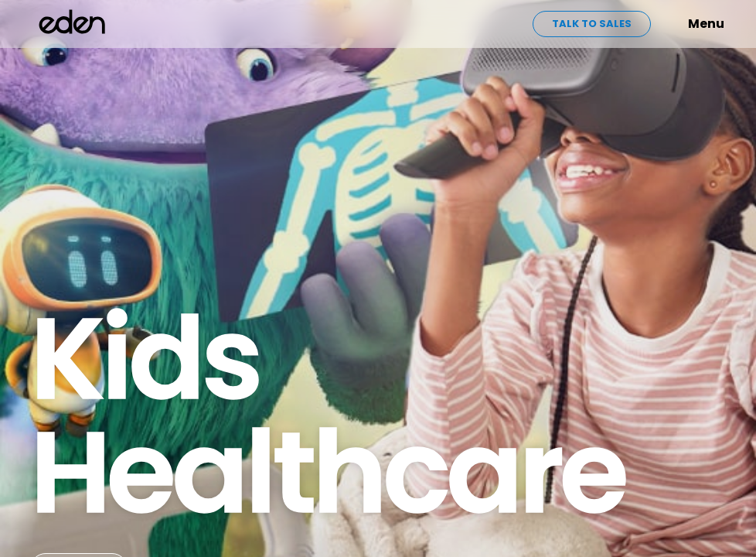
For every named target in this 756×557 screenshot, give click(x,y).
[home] (72, 24)
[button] (681, 24)
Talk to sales (592, 24)
